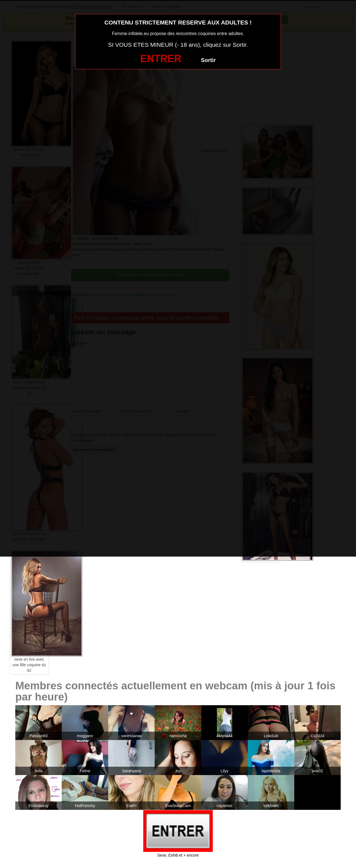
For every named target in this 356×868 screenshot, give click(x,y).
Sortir (208, 60)
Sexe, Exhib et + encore (178, 855)
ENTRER (161, 59)
